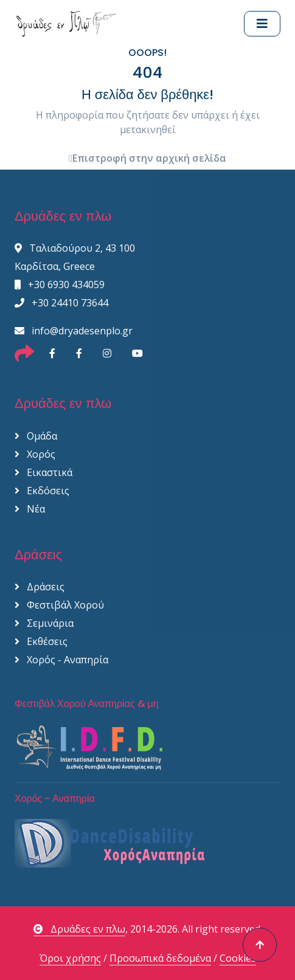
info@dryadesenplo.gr (74, 331)
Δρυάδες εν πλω (79, 929)
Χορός (35, 454)
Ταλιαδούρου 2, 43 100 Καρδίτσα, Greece (75, 257)
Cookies (238, 958)
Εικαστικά (43, 472)
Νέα (30, 509)
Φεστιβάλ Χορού (59, 605)
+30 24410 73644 (61, 303)
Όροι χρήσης (70, 958)
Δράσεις (40, 587)
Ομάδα (36, 436)
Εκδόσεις (42, 491)
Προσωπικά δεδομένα (160, 958)
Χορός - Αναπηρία (61, 660)
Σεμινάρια (44, 623)
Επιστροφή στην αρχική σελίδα (147, 158)
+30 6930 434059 (60, 285)
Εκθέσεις (41, 641)
